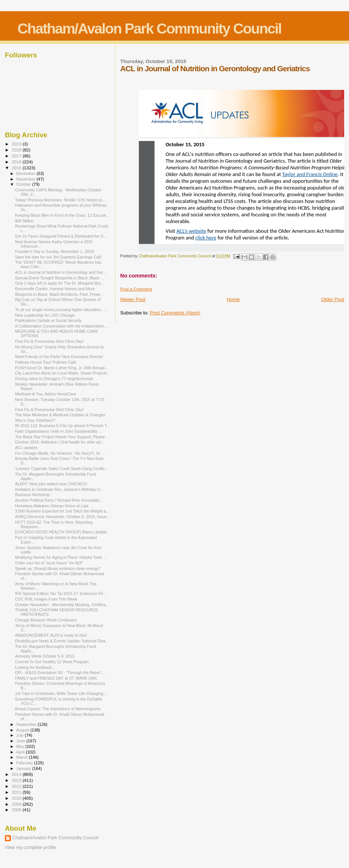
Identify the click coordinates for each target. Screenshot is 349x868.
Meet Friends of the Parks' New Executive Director (59, 357)
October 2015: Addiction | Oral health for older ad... (60, 442)
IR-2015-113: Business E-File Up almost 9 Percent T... (62, 426)
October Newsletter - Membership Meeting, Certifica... (62, 605)
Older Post (333, 299)
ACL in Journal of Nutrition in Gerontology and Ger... (60, 272)
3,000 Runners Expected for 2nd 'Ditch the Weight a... (62, 511)
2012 (17, 786)
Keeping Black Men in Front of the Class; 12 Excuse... (62, 215)
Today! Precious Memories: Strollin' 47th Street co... (60, 200)
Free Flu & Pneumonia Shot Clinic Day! (49, 341)
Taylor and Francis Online (310, 174)
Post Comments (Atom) (175, 313)
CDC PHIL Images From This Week (46, 599)
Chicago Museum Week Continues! (46, 620)
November (27, 179)
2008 (17, 810)
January (24, 768)
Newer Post (133, 299)
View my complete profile (30, 847)
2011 (17, 792)
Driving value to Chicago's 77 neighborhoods (54, 379)
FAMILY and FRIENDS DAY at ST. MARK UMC (56, 678)
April (21, 752)
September (27, 724)
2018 (17, 150)
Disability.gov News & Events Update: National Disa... (62, 641)
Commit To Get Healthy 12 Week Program (52, 662)
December (27, 173)
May (21, 746)
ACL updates (26, 448)
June (21, 741)
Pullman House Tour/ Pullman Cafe (46, 362)
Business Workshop (32, 495)
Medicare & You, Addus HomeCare (45, 394)
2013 (17, 780)
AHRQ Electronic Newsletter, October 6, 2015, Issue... (62, 517)
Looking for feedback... (35, 667)
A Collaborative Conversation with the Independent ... (61, 326)
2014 (17, 774)
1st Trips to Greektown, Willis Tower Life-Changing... (61, 693)
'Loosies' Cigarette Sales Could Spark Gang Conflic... (62, 469)
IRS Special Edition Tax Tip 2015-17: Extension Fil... (60, 593)
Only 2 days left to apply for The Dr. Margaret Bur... (60, 283)
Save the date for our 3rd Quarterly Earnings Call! (58, 257)
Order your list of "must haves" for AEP (49, 563)
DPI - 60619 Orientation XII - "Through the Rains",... (60, 673)
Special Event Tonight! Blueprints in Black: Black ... (59, 278)
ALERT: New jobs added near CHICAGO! (51, 484)
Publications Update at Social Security (48, 320)
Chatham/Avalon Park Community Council (149, 29)
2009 (17, 804)
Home (233, 299)
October (24, 184)
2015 (17, 168)
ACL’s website (191, 231)
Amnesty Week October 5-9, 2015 (45, 656)
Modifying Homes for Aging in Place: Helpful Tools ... (61, 557)
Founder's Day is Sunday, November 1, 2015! (55, 251)
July (21, 735)
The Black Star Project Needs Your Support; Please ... (62, 437)
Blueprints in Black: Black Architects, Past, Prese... (59, 294)
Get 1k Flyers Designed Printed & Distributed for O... (61, 236)
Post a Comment (136, 289)
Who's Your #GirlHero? (35, 420)
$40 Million (24, 221)
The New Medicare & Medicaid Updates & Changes (60, 415)
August (24, 730)
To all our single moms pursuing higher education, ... (61, 310)
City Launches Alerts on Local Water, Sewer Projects (61, 373)
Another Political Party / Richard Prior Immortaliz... (59, 500)
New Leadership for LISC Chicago (45, 315)
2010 (17, 798)
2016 (17, 162)
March (23, 757)
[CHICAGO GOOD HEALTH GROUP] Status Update (61, 532)
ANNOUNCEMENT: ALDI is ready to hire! (51, 635)
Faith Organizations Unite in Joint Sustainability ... (58, 431)
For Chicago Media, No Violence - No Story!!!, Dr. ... (60, 453)
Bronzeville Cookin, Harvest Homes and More (55, 289)
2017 (17, 156)
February (25, 763)
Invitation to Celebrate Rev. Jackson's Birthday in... (59, 489)
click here (206, 238)
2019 (17, 144)
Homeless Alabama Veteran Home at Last (52, 506)
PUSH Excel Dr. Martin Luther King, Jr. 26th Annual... (61, 368)
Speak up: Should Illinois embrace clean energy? (58, 568)
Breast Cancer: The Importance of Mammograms (58, 709)
